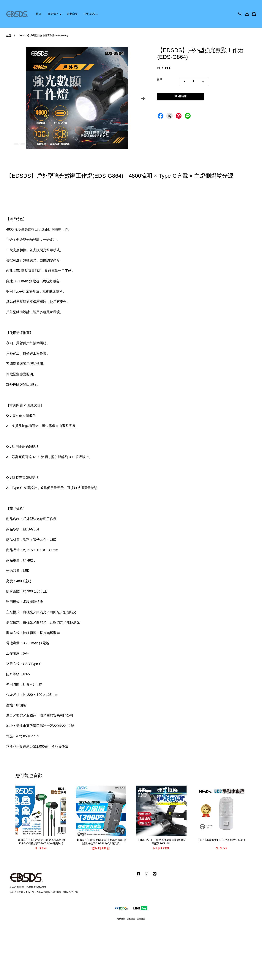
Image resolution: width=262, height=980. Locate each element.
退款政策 (141, 919)
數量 (160, 79)
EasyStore (41, 887)
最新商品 (72, 14)
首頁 (38, 14)
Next (143, 99)
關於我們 (55, 14)
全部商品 (91, 14)
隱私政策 (131, 919)
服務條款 (121, 919)
